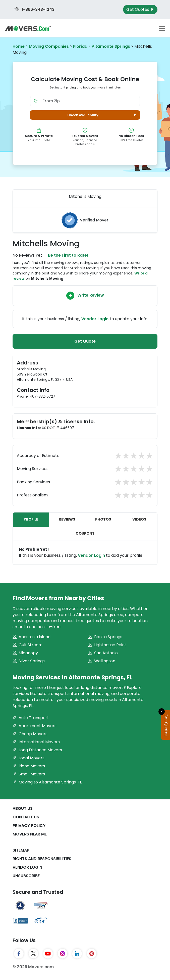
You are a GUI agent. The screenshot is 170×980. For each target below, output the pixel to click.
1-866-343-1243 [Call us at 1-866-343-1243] (35, 9)
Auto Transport (31, 718)
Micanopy (25, 653)
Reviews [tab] (67, 519)
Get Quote (85, 341)
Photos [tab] (103, 519)
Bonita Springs (105, 637)
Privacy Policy (29, 826)
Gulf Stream (27, 645)
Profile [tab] (31, 519)
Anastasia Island (32, 637)
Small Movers (29, 774)
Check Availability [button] (102, 115)
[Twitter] (33, 954)
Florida (80, 46)
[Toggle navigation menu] (162, 28)
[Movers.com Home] (28, 28)
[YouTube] (48, 954)
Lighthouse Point (107, 645)
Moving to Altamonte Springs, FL (47, 782)
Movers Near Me (30, 834)
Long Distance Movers (37, 750)
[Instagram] (63, 954)
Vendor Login (95, 319)
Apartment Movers (35, 726)
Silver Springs (29, 661)
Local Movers (29, 758)
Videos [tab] (139, 519)
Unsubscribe (26, 876)
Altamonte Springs (111, 46)
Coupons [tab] (85, 533)
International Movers (36, 742)
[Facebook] (19, 954)
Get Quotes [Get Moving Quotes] (140, 9)
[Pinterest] (92, 954)
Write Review (85, 296)
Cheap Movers (30, 734)
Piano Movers (29, 766)
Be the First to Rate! (68, 255)
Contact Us (26, 817)
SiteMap (21, 850)
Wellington (102, 661)
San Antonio (103, 653)
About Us (23, 808)
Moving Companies (49, 46)
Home (19, 46)
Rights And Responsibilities (42, 859)
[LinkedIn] (77, 954)
